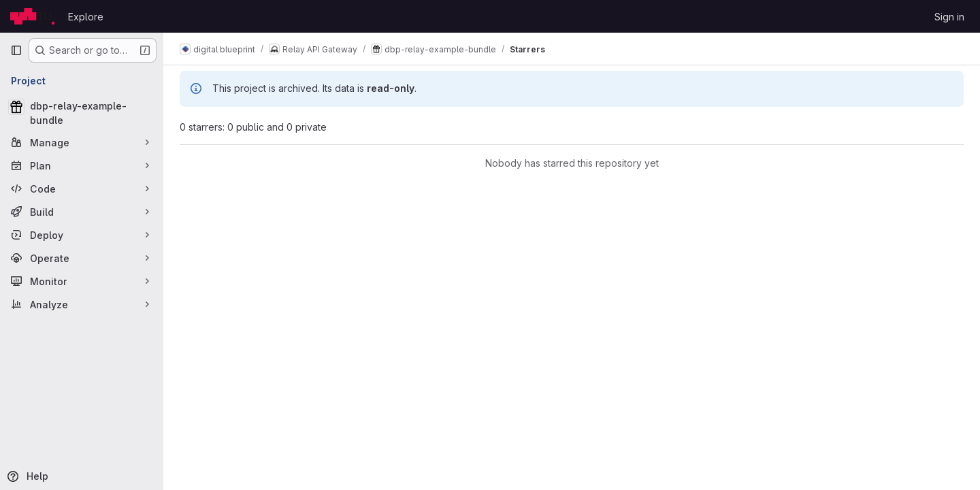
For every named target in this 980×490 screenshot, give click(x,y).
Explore (86, 17)
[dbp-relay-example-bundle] (82, 113)
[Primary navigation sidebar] (16, 50)
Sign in (949, 17)
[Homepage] (32, 16)
